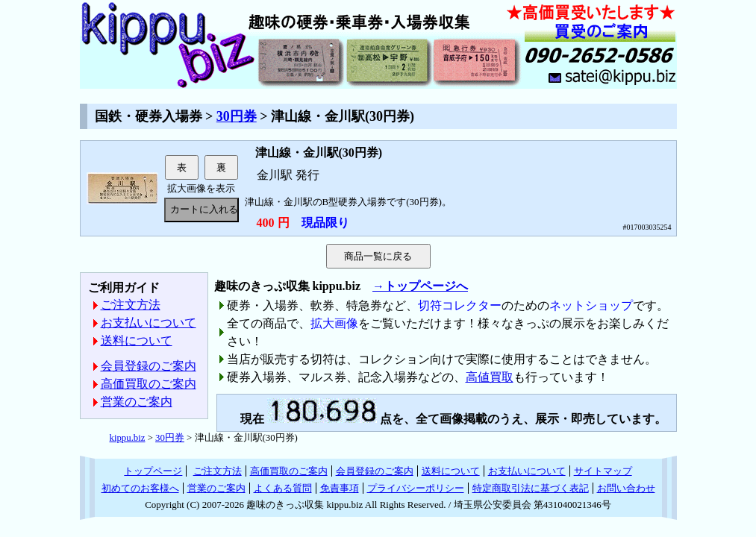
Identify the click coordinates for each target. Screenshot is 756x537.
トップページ (153, 471)
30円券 (237, 116)
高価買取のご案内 (149, 384)
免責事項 (340, 488)
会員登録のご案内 (149, 366)
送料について (137, 340)
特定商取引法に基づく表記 (531, 488)
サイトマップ (603, 471)
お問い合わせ (626, 488)
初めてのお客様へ (140, 488)
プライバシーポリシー (416, 488)
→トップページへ (420, 286)
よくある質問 (283, 488)
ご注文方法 (131, 305)
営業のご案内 (137, 402)
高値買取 (490, 377)
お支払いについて (149, 323)
